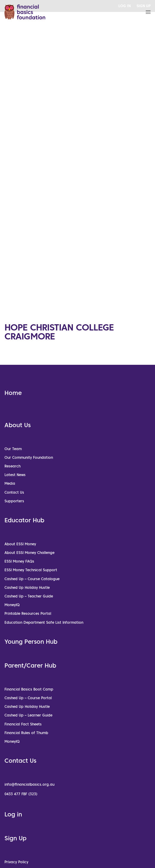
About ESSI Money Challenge (29, 553)
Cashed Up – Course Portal (28, 698)
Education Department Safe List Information (44, 622)
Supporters (14, 501)
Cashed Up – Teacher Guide (29, 596)
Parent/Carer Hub (30, 665)
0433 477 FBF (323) (21, 794)
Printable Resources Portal (28, 613)
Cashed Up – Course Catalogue (32, 579)
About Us (18, 425)
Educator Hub (24, 520)
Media (10, 483)
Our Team (13, 449)
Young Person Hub (31, 642)
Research (12, 466)
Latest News (15, 475)
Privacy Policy (16, 862)
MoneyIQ (12, 605)
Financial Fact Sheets (23, 724)
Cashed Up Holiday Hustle (27, 587)
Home (13, 393)
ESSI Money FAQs (19, 561)
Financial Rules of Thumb (26, 733)
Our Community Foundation (29, 457)
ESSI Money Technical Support (31, 570)
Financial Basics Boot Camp (29, 689)
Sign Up (15, 838)
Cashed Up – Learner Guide (28, 715)
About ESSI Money (20, 544)
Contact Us (14, 492)
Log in (13, 814)
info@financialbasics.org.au (29, 784)
